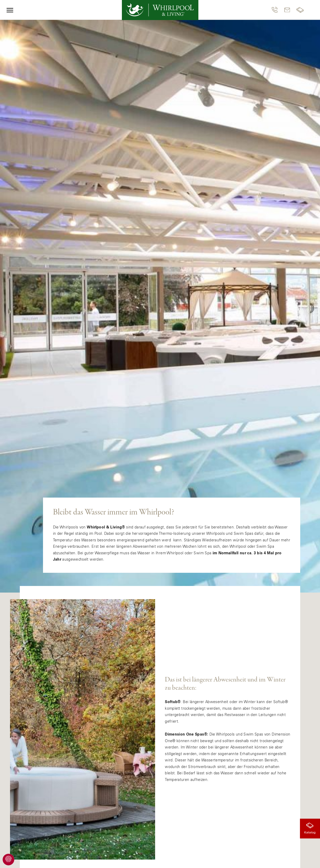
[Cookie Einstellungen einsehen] (8, 860)
